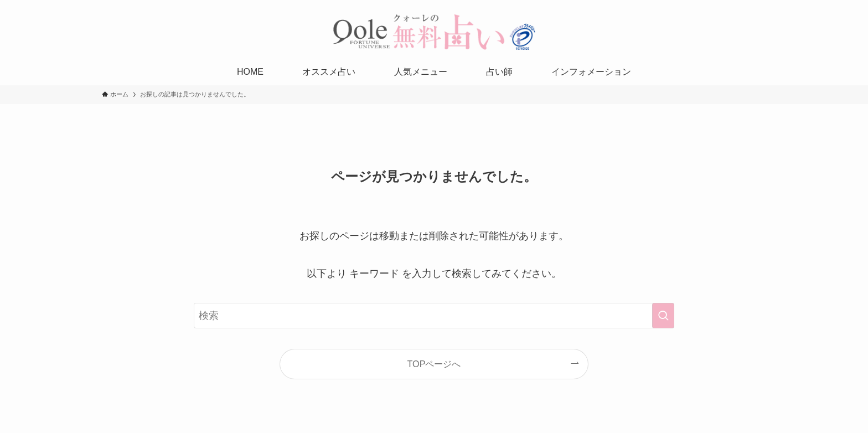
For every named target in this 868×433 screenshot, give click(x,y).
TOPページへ (434, 364)
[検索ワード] (434, 316)
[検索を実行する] (663, 316)
